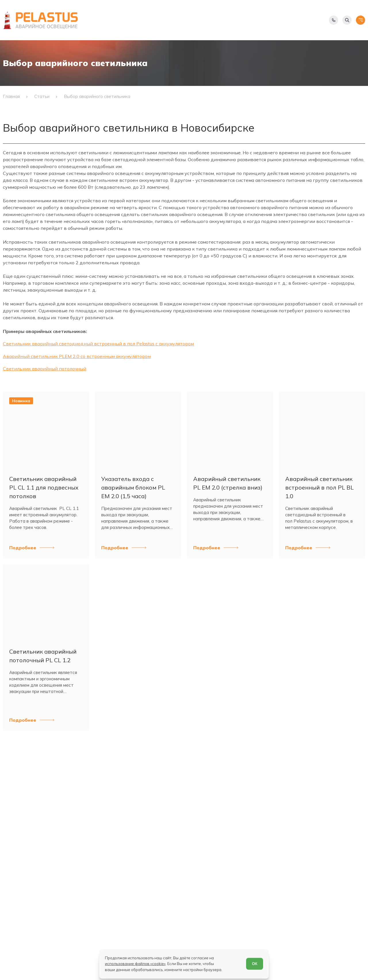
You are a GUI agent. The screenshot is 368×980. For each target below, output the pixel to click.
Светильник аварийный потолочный (45, 369)
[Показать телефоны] (333, 20)
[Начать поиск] (347, 20)
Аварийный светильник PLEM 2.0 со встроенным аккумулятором (77, 356)
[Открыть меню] (361, 20)
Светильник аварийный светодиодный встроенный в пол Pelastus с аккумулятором (98, 344)
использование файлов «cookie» (135, 964)
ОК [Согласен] (255, 964)
